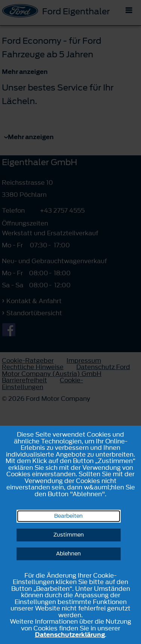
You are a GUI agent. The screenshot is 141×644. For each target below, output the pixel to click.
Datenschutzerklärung (70, 635)
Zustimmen (69, 535)
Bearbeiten (68, 516)
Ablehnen (68, 554)
